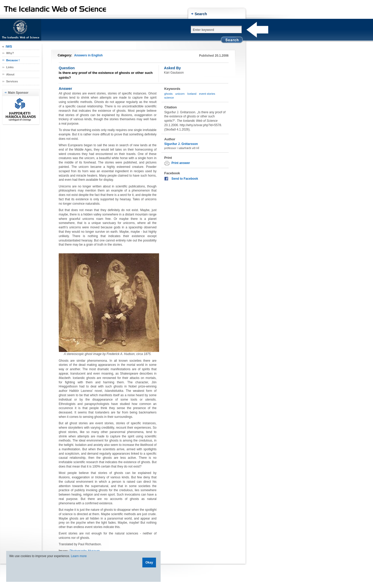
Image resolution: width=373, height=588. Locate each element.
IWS (9, 46)
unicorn (180, 94)
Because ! (13, 60)
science (169, 98)
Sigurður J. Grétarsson (181, 144)
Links (10, 67)
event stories (207, 94)
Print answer (181, 163)
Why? (10, 53)
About (10, 74)
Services (12, 81)
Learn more (79, 556)
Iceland (192, 94)
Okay (149, 563)
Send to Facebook (185, 179)
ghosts (168, 94)
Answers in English (88, 55)
